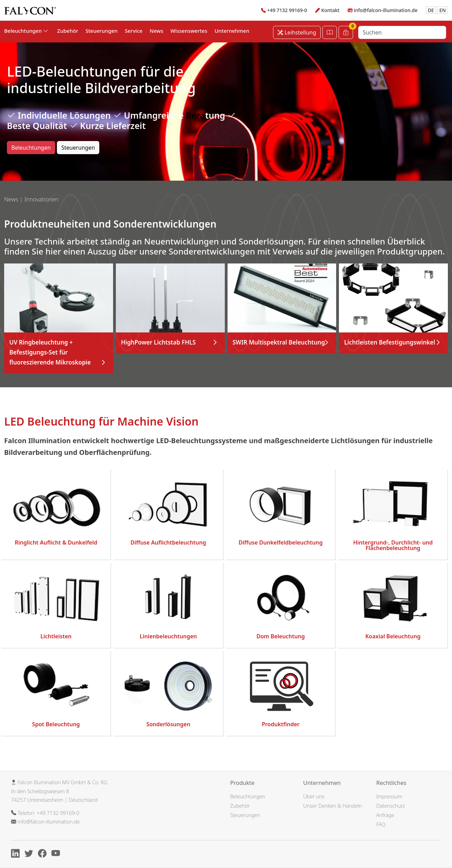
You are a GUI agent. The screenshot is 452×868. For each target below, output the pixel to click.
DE (431, 10)
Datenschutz (390, 806)
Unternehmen (232, 31)
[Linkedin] (17, 855)
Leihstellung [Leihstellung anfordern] (297, 32)
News (156, 31)
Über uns (314, 796)
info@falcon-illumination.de (386, 10)
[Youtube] (57, 855)
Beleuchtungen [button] (26, 31)
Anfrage (385, 815)
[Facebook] (44, 855)
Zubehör (68, 31)
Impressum (389, 796)
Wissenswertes (189, 31)
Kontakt (330, 10)
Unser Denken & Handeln (332, 806)
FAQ (381, 824)
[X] (31, 855)
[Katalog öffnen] (330, 32)
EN (443, 10)
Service (134, 31)
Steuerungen (102, 31)
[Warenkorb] (346, 32)
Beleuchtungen (31, 148)
